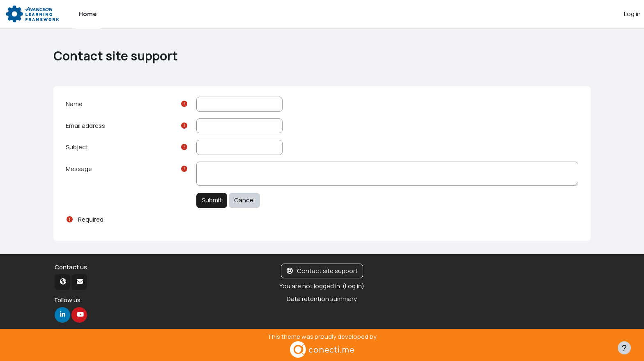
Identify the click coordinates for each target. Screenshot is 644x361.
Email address (85, 126)
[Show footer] (624, 348)
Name (74, 104)
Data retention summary (322, 299)
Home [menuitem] (88, 14)
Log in (632, 14)
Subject (77, 147)
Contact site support (322, 271)
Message (79, 169)
